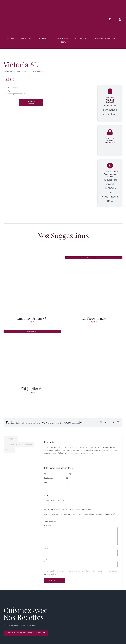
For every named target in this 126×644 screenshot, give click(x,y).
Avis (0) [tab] (9, 450)
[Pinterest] (114, 422)
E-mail (47, 560)
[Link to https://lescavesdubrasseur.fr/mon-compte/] (120, 19)
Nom (47, 549)
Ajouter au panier (31, 102)
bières (25, 72)
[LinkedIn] (105, 422)
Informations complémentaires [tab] (19, 444)
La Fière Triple (94, 318)
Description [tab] (11, 439)
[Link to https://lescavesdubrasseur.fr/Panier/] (110, 19)
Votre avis (49, 525)
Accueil (7, 72)
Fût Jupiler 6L (32, 388)
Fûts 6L (32, 72)
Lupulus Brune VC (32, 318)
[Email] (118, 422)
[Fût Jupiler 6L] (31, 331)
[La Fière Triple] (94, 258)
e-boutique (16, 72)
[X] (101, 422)
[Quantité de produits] (10, 102)
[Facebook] (97, 422)
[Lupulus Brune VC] (32, 258)
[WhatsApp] (110, 422)
